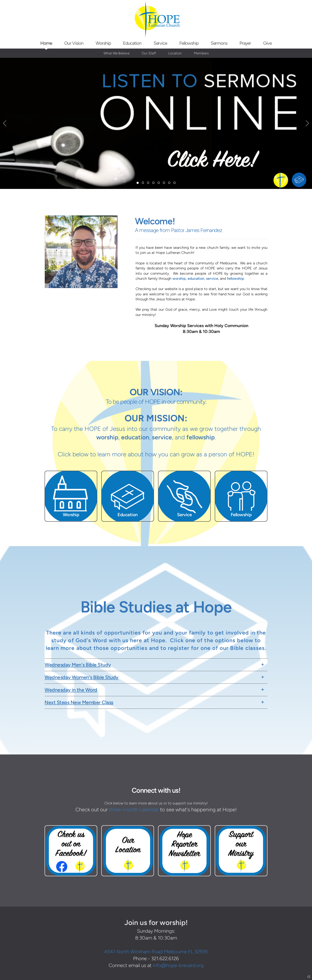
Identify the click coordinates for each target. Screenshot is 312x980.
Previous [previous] (5, 123)
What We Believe (116, 53)
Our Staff (149, 53)
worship (179, 278)
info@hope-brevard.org (178, 965)
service (212, 278)
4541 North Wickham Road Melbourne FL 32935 (156, 952)
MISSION (165, 418)
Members (201, 53)
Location (175, 53)
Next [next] (307, 123)
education (196, 278)
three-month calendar (134, 809)
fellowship (235, 278)
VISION (165, 392)
